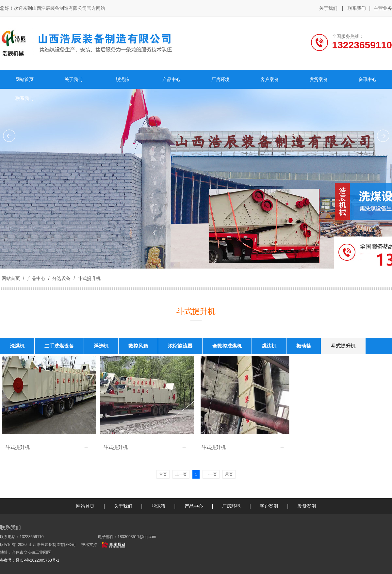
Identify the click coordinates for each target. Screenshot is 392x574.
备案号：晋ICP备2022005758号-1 (30, 560)
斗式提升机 (89, 278)
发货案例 (307, 506)
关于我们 (328, 8)
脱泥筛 (158, 506)
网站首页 (11, 278)
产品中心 (36, 278)
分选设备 (61, 278)
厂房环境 (231, 506)
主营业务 (383, 8)
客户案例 (269, 506)
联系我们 (357, 8)
